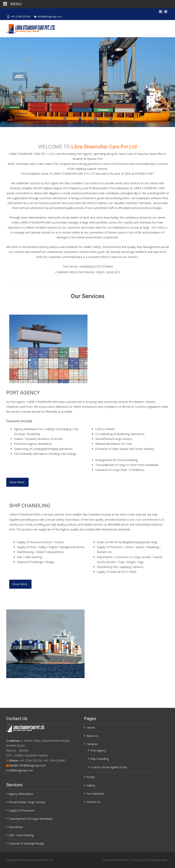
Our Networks (95, 794)
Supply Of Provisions (22, 810)
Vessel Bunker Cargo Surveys (27, 802)
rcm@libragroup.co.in (20, 770)
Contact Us (94, 802)
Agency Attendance (21, 794)
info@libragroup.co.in (32, 765)
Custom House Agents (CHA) (109, 767)
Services (92, 744)
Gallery (91, 785)
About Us (92, 736)
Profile (91, 777)
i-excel (143, 860)
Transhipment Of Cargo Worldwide (31, 819)
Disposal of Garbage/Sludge (26, 843)
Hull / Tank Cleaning (21, 835)
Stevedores (16, 827)
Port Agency (98, 750)
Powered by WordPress (117, 860)
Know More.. (17, 482)
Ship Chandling (100, 759)
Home (91, 728)
